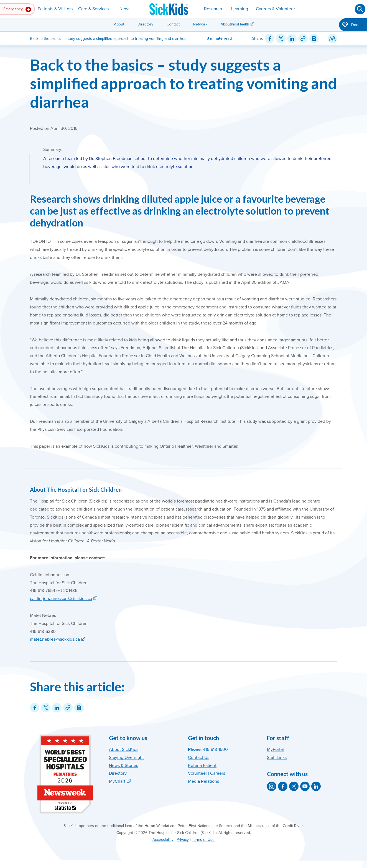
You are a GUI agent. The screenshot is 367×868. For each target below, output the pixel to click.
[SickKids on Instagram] (272, 786)
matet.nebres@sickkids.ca (55, 639)
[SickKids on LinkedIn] (316, 786)
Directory (145, 24)
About (119, 24)
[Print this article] (314, 38)
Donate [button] (353, 25)
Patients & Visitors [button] (55, 9)
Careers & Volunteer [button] (275, 9)
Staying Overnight (126, 758)
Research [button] (213, 9)
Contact (173, 24)
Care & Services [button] (93, 9)
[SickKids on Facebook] (283, 786)
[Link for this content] (303, 38)
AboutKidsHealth (235, 24)
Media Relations (203, 781)
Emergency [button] (17, 9)
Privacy (183, 840)
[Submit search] (360, 9)
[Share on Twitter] (281, 38)
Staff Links (277, 758)
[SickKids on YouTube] (305, 786)
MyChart (117, 781)
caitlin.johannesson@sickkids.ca (61, 599)
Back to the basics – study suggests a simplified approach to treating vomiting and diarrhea (183, 83)
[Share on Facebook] (270, 38)
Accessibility (163, 840)
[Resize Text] (332, 38)
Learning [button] (240, 9)
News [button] (125, 9)
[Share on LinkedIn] (292, 38)
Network (200, 24)
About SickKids (124, 749)
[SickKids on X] (294, 786)
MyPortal (275, 749)
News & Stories (123, 766)
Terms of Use (203, 840)
